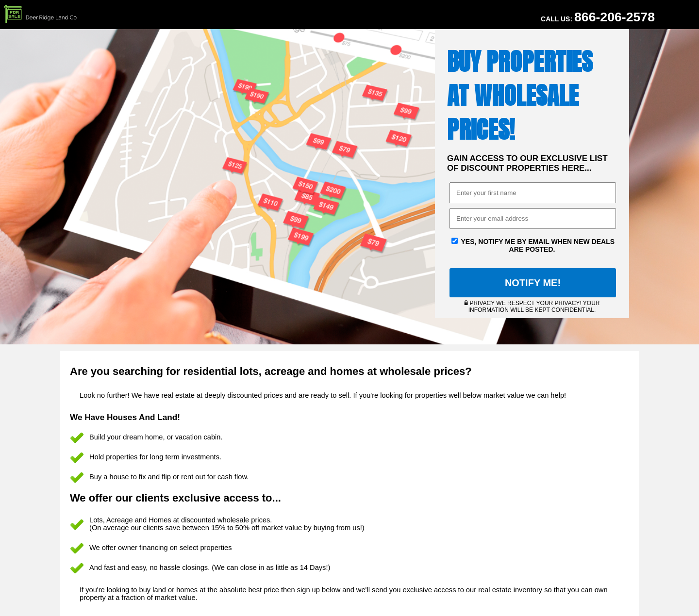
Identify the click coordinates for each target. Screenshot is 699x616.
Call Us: (598, 17)
